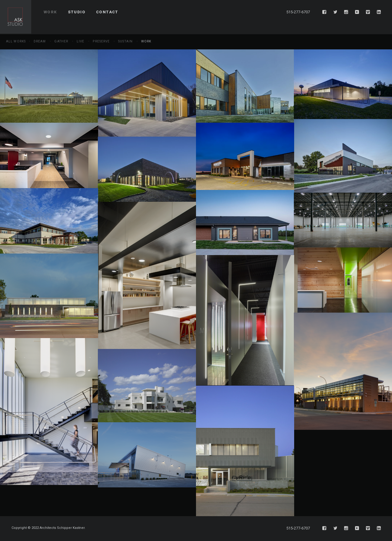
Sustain (125, 41)
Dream (40, 41)
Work (146, 41)
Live (80, 41)
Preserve (101, 41)
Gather (61, 41)
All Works (16, 41)
